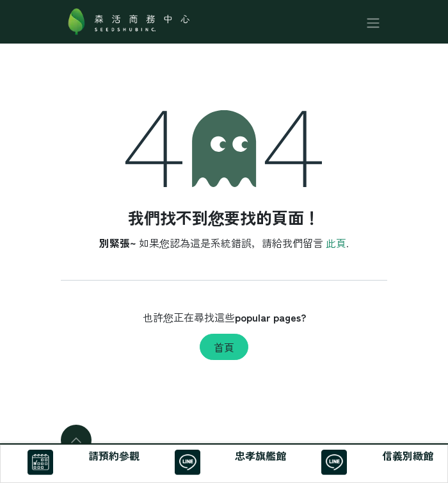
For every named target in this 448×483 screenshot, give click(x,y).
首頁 (224, 347)
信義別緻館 (408, 456)
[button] (76, 440)
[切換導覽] (373, 21)
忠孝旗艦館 (260, 456)
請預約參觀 (114, 456)
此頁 (336, 243)
